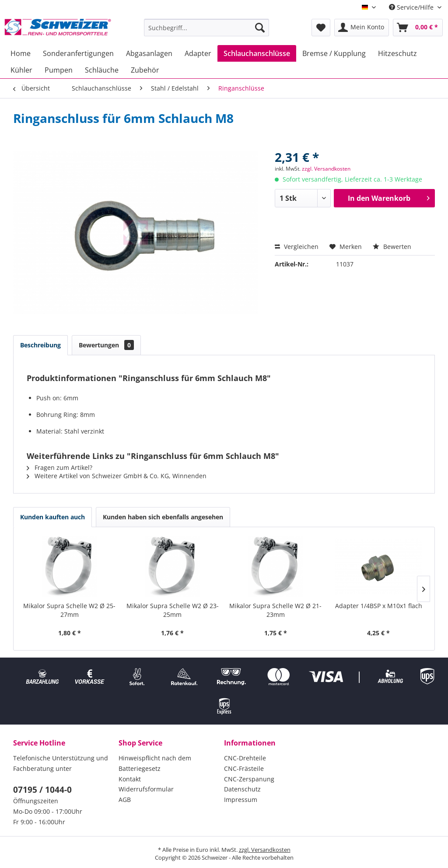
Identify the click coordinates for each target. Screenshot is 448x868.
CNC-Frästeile (244, 768)
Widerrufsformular (146, 789)
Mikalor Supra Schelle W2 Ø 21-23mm (275, 610)
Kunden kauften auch (52, 517)
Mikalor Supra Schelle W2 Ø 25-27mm (69, 610)
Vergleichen (297, 247)
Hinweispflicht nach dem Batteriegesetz (155, 763)
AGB (125, 800)
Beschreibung (40, 345)
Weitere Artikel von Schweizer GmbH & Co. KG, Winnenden (117, 476)
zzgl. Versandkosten (326, 169)
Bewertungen (106, 345)
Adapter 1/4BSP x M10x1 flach (379, 606)
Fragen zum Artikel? (59, 467)
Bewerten (392, 247)
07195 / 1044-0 (42, 790)
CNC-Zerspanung (249, 779)
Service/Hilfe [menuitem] (412, 7)
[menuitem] (207, 28)
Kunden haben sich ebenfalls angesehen (163, 517)
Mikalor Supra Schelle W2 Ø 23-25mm (173, 610)
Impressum (241, 800)
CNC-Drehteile (245, 758)
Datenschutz (242, 789)
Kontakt (130, 779)
